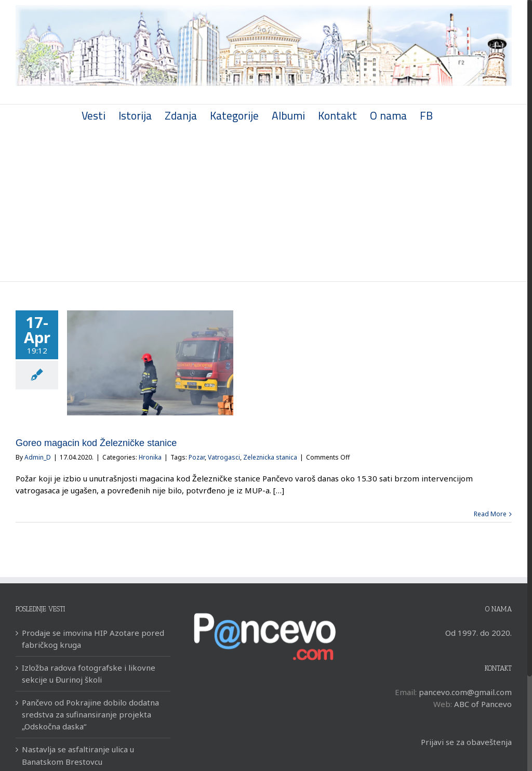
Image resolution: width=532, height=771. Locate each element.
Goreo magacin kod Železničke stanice (96, 443)
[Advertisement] (264, 203)
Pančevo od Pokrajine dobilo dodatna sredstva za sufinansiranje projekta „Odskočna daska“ (90, 714)
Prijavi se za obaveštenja (466, 742)
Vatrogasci (224, 457)
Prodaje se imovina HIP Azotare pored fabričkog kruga (93, 639)
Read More (490, 514)
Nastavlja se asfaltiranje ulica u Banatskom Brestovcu (78, 755)
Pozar (197, 457)
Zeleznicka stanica (270, 457)
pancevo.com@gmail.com (465, 692)
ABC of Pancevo (483, 704)
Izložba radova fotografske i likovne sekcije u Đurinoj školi (89, 674)
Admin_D (38, 457)
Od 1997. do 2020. (478, 633)
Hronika (150, 457)
